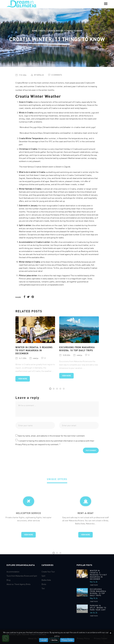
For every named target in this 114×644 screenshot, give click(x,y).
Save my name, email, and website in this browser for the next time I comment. (52, 436)
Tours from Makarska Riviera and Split (22, 576)
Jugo (26, 116)
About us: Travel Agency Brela (18, 584)
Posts (42, 31)
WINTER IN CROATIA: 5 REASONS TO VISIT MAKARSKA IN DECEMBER (34, 350)
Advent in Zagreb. (63, 167)
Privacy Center (67, 640)
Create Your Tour (48, 572)
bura (89, 116)
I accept (44, 640)
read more (94, 585)
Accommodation (13, 572)
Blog (8, 580)
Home (34, 31)
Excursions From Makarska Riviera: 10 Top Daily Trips (98, 592)
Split (43, 576)
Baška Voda (46, 580)
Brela (44, 584)
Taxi (43, 588)
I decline (54, 640)
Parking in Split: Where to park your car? (98, 608)
